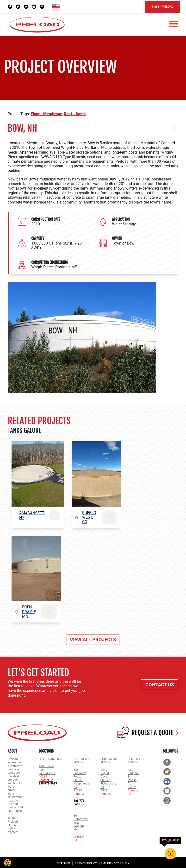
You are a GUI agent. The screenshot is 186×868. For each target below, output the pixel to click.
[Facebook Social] (12, 6)
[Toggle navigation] (174, 24)
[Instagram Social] (44, 6)
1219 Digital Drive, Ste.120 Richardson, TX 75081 (108, 779)
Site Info (63, 862)
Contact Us (46, 779)
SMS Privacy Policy (115, 862)
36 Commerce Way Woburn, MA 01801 (81, 823)
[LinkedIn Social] (28, 6)
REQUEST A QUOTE (148, 731)
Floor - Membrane (46, 113)
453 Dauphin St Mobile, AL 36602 (133, 777)
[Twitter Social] (20, 6)
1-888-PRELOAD (160, 6)
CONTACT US (160, 683)
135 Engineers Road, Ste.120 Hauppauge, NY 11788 (81, 779)
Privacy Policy (86, 862)
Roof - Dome (75, 113)
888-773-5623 (48, 782)
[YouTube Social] (36, 6)
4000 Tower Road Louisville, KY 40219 (47, 770)
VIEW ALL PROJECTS (93, 638)
